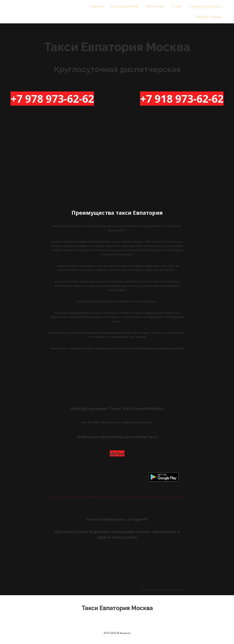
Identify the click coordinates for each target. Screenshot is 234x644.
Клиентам (155, 6)
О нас (177, 6)
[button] (208, 17)
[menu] (145, 12)
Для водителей (125, 6)
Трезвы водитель (205, 6)
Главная (97, 6)
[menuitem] (97, 6)
